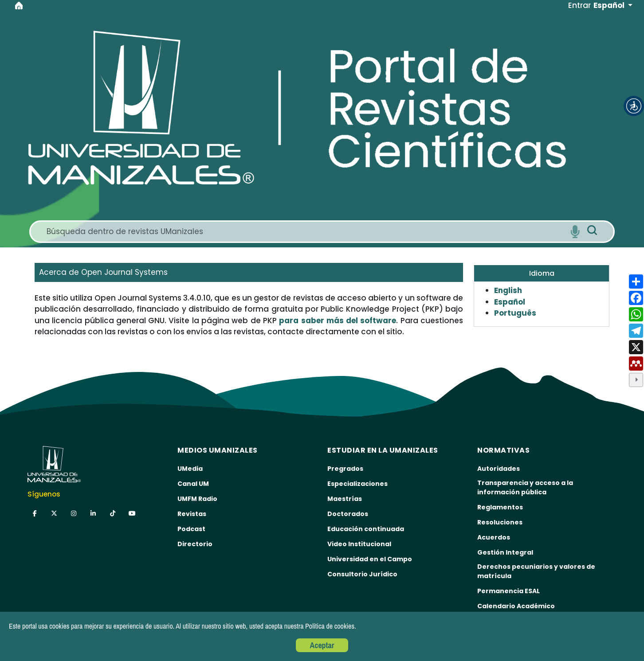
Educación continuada (366, 529)
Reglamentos (500, 507)
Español (510, 302)
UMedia (190, 469)
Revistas (192, 514)
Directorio (195, 544)
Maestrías (345, 499)
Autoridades (499, 469)
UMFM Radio (197, 499)
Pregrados (345, 469)
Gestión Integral (505, 552)
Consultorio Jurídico (362, 574)
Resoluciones (500, 522)
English (508, 290)
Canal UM (193, 484)
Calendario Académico (516, 606)
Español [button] (610, 5)
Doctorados (348, 514)
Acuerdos (494, 537)
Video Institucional (359, 544)
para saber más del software (338, 321)
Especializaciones (357, 484)
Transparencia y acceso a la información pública (525, 487)
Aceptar (322, 645)
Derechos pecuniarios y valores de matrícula (536, 571)
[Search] (305, 232)
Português (515, 313)
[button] (634, 106)
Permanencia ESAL (509, 591)
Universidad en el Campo (370, 559)
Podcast (191, 529)
